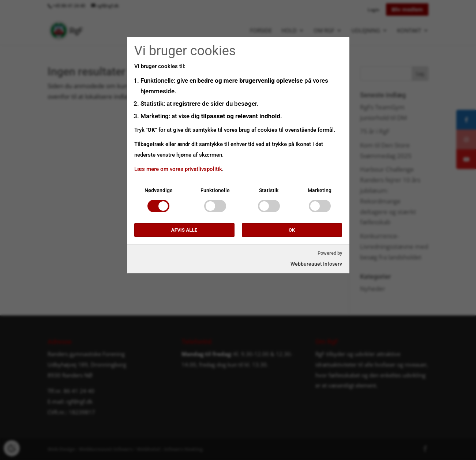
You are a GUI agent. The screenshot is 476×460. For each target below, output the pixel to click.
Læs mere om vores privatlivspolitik (178, 169)
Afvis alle (184, 230)
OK (292, 230)
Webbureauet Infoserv (316, 264)
